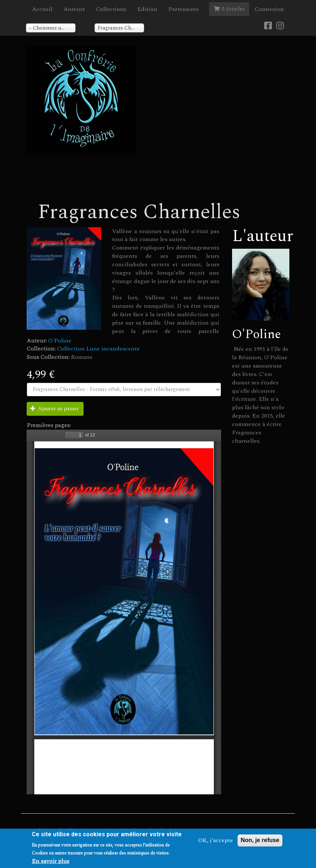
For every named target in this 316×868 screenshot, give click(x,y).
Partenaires (183, 9)
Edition (147, 9)
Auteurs (74, 9)
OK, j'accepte (216, 840)
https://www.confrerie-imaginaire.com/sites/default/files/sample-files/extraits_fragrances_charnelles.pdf (124, 612)
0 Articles (229, 9)
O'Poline (60, 341)
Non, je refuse (260, 840)
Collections (111, 9)
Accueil (42, 9)
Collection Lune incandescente (98, 349)
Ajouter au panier (55, 409)
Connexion (269, 9)
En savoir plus (51, 861)
